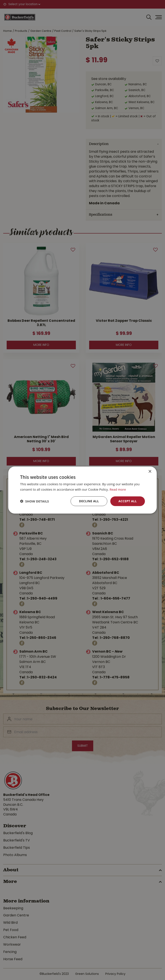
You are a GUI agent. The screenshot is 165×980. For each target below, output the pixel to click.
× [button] (150, 472)
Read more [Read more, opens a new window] (118, 489)
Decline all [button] (89, 501)
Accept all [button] (128, 501)
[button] (34, 501)
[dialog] (82, 490)
